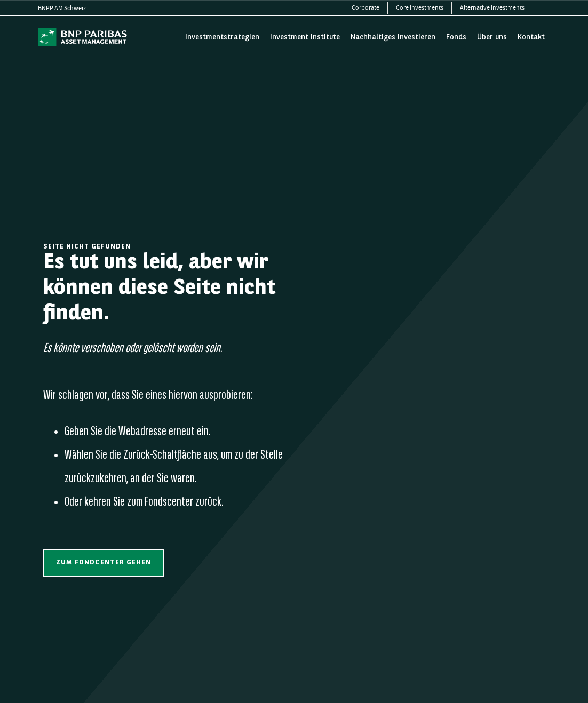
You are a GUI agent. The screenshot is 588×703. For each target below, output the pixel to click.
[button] (104, 562)
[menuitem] (366, 8)
